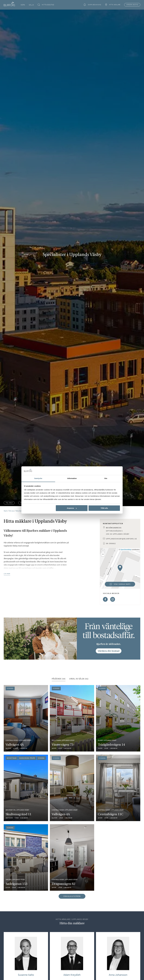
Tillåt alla (104, 508)
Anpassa (72, 508)
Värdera (132, 5)
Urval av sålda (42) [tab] (79, 679)
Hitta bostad (46, 5)
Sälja (31, 5)
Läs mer (7, 574)
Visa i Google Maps (118, 585)
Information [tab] (72, 478)
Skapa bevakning (92, 5)
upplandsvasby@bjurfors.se (121, 539)
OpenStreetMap (126, 550)
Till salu (9, 503)
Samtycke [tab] (38, 478)
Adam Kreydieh (72, 975)
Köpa (23, 5)
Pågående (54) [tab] (59, 679)
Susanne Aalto (26, 975)
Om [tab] (106, 478)
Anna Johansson (118, 975)
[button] (120, 568)
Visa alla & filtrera (72, 896)
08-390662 (111, 543)
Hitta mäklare (113, 5)
